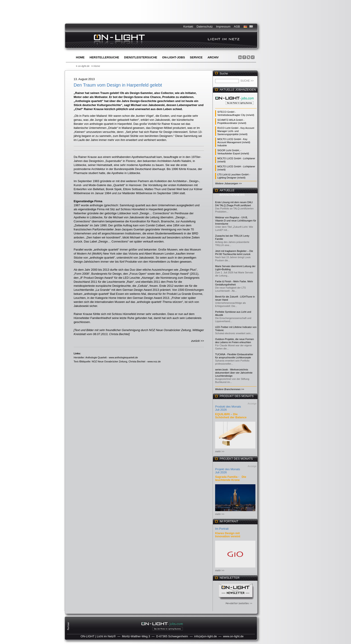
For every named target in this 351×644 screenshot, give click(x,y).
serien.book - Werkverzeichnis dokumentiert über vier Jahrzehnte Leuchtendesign (234, 373)
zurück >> (198, 341)
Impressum (223, 27)
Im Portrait (222, 529)
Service (196, 57)
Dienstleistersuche (141, 57)
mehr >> (220, 451)
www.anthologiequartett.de (123, 357)
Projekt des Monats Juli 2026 (228, 471)
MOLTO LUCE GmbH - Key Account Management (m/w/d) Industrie (234, 142)
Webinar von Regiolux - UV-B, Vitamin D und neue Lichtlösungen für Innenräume (236, 221)
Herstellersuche (104, 57)
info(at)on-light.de (206, 636)
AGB (237, 27)
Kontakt (188, 27)
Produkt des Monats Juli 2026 (228, 408)
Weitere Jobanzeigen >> (228, 183)
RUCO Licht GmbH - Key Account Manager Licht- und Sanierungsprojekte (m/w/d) (236, 131)
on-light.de (84, 66)
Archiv (213, 57)
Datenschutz (205, 27)
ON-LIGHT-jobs (173, 57)
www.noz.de (154, 361)
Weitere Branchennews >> (230, 389)
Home (80, 57)
